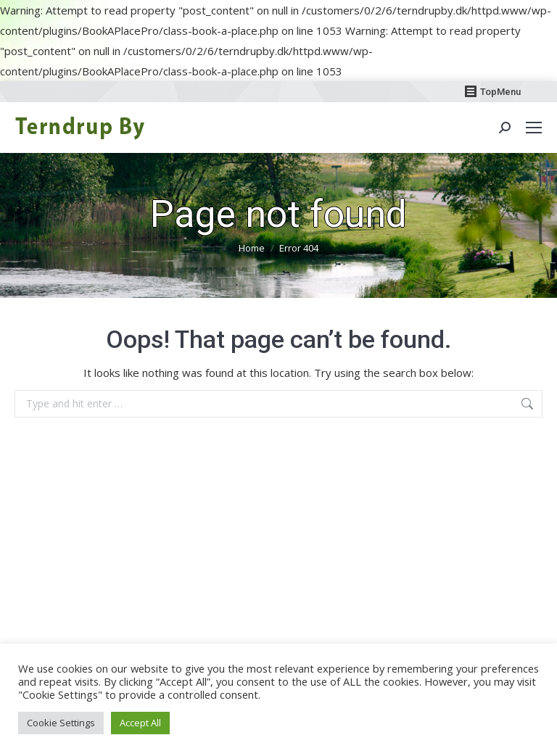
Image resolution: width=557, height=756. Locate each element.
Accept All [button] (140, 723)
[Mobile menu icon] (534, 128)
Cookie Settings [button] (61, 723)
